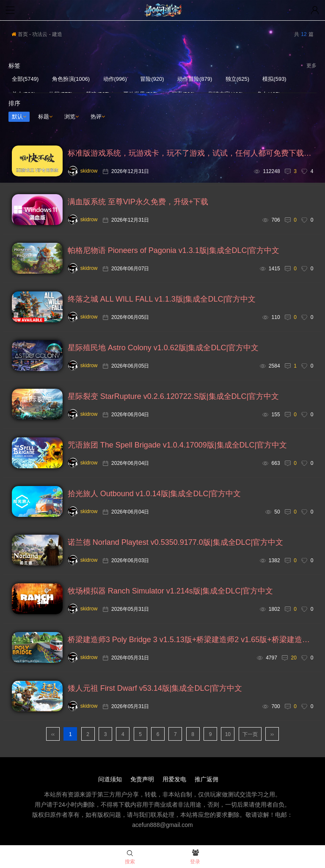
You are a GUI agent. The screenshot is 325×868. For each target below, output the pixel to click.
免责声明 (142, 779)
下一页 (250, 734)
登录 (195, 857)
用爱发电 (174, 779)
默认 (19, 117)
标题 (45, 117)
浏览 (72, 117)
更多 (311, 66)
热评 (98, 117)
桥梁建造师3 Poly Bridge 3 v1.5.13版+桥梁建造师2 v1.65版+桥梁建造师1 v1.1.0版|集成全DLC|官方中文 (191, 640)
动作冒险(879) (195, 79)
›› (272, 734)
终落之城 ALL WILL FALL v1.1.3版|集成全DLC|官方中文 (162, 299)
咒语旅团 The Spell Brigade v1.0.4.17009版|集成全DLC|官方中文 (178, 445)
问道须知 (110, 779)
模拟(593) (274, 79)
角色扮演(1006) (71, 79)
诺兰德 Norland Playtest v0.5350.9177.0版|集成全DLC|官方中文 (176, 542)
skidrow (83, 171)
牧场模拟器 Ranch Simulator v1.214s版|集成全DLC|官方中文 (170, 591)
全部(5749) (25, 79)
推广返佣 (207, 779)
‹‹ (53, 734)
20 (294, 658)
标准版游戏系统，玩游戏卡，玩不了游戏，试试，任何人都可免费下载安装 (191, 153)
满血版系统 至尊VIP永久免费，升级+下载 (138, 202)
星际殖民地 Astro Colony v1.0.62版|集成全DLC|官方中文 (163, 348)
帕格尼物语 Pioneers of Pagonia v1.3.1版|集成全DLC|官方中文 (174, 250)
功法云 (40, 34)
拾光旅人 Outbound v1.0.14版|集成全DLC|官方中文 (154, 494)
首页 (19, 34)
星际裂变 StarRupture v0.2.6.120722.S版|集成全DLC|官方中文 (174, 396)
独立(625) (237, 79)
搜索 (130, 857)
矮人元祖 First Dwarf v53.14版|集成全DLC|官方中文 (155, 688)
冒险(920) (152, 79)
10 (228, 734)
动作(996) (115, 79)
